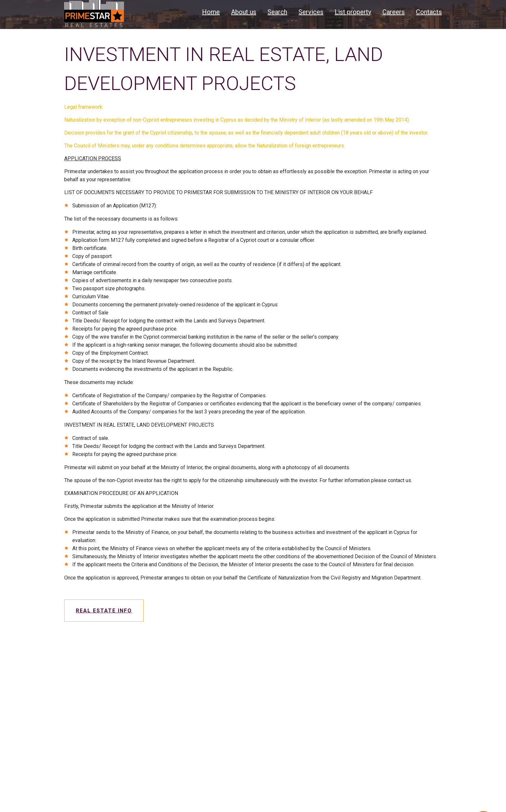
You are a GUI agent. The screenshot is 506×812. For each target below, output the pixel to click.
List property (353, 12)
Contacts (429, 12)
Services (311, 12)
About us (244, 12)
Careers (394, 12)
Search (277, 12)
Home (211, 12)
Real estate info (104, 611)
